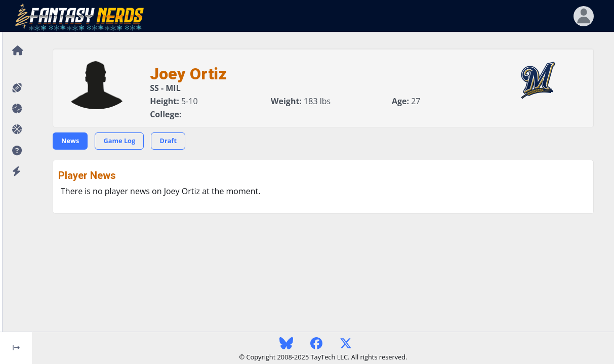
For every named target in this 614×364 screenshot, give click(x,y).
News (70, 141)
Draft (168, 141)
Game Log (119, 141)
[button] (16, 151)
